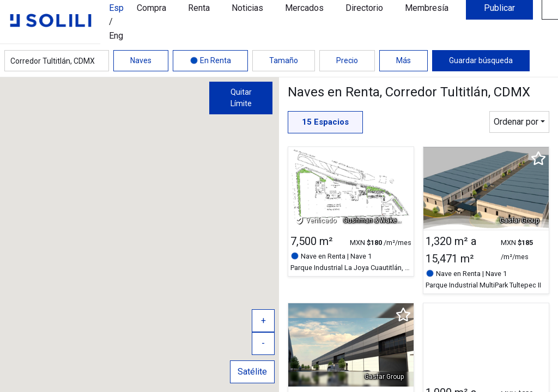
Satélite (252, 372)
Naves (141, 60)
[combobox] (57, 61)
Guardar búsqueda (481, 60)
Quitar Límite (241, 98)
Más (404, 60)
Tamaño (284, 60)
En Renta (210, 60)
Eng (116, 36)
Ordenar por (516, 122)
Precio (347, 60)
